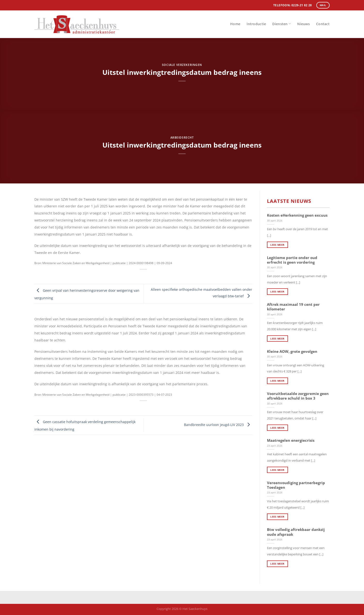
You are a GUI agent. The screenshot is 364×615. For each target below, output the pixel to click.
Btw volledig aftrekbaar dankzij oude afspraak (296, 532)
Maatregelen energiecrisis (291, 440)
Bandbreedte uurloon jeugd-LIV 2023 (218, 425)
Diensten (282, 24)
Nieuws (303, 24)
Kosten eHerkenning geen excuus (297, 215)
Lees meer (277, 245)
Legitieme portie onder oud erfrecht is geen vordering (292, 260)
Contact (323, 24)
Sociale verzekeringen (182, 65)
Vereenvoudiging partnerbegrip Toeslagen (296, 485)
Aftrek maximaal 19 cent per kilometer (293, 307)
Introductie (256, 24)
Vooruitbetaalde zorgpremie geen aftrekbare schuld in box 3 (298, 396)
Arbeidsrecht (182, 138)
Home (235, 24)
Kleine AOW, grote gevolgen (292, 351)
